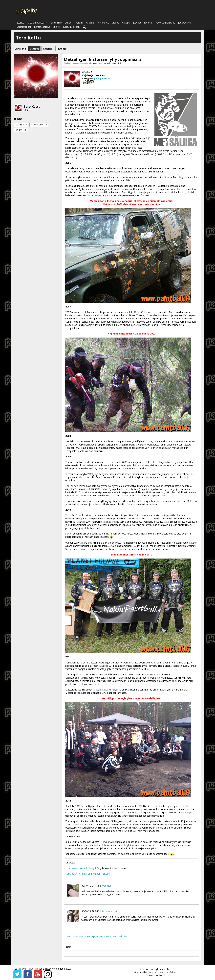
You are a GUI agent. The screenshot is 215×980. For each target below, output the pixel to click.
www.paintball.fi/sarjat (84, 868)
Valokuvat (104, 23)
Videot (115, 23)
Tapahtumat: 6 (39, 125)
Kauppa (126, 23)
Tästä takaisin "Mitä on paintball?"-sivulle (88, 874)
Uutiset (69, 23)
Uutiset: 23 (21, 125)
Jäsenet (137, 23)
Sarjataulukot (24, 27)
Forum (79, 23)
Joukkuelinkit (185, 23)
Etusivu (20, 23)
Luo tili (57, 27)
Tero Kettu (32, 106)
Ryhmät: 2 (21, 130)
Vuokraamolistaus (165, 23)
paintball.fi (159, 975)
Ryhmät (148, 23)
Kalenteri (90, 23)
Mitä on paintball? (37, 23)
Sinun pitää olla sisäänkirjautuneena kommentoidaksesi (97, 936)
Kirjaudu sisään (71, 27)
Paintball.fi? (56, 23)
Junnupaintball (86, 63)
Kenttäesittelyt (42, 27)
